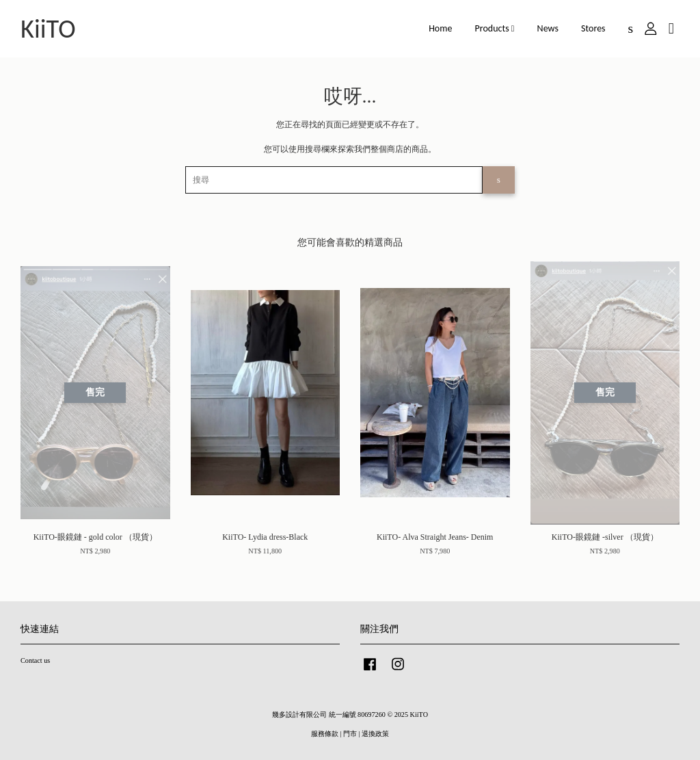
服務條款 (325, 734)
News (548, 28)
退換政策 (375, 734)
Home (440, 28)
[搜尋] (334, 180)
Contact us (35, 660)
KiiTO (48, 29)
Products (495, 28)
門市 (350, 734)
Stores (593, 28)
